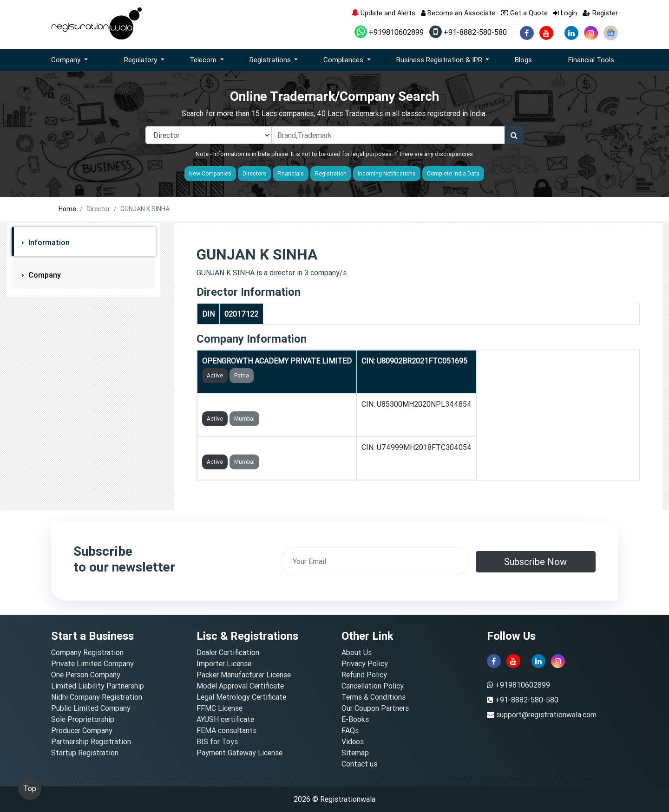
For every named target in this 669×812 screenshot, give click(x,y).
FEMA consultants (226, 730)
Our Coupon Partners (375, 708)
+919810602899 (389, 32)
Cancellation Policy (373, 686)
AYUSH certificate (225, 719)
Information (48, 242)
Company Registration (87, 652)
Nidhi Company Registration (97, 697)
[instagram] (591, 33)
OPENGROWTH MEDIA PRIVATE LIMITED (271, 447)
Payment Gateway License (239, 753)
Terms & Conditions (374, 697)
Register (600, 13)
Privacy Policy (365, 663)
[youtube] (546, 33)
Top (30, 788)
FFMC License (220, 708)
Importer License (224, 663)
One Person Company (86, 675)
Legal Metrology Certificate (241, 697)
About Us (357, 652)
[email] (375, 561)
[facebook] (527, 33)
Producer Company (82, 730)
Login (565, 13)
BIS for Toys (217, 741)
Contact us (359, 764)
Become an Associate (458, 13)
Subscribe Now (535, 562)
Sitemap (355, 753)
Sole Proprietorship (83, 719)
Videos (353, 741)
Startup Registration (85, 753)
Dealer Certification (228, 652)
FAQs (350, 730)
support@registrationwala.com (546, 715)
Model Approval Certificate (240, 686)
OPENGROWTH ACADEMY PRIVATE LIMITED (277, 361)
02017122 (241, 314)
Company (44, 275)
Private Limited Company (92, 663)
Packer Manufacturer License (244, 675)
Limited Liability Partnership (98, 686)
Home (67, 209)
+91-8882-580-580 (468, 32)
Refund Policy (364, 675)
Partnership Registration (91, 741)
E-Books (355, 719)
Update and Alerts (383, 13)
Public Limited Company (91, 708)
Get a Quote (524, 13)
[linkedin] (571, 33)
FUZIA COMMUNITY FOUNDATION (259, 404)
